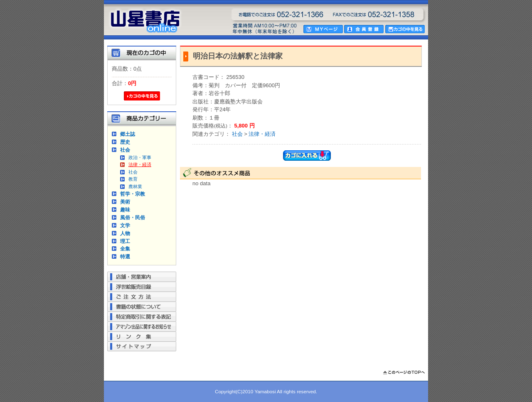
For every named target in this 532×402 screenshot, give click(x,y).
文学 (125, 225)
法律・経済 (140, 164)
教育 (133, 179)
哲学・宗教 (133, 194)
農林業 (135, 186)
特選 (125, 256)
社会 (125, 150)
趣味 (125, 210)
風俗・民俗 (133, 217)
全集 (125, 249)
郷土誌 (128, 134)
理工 (125, 241)
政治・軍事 (140, 157)
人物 (125, 233)
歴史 (125, 142)
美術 (125, 202)
